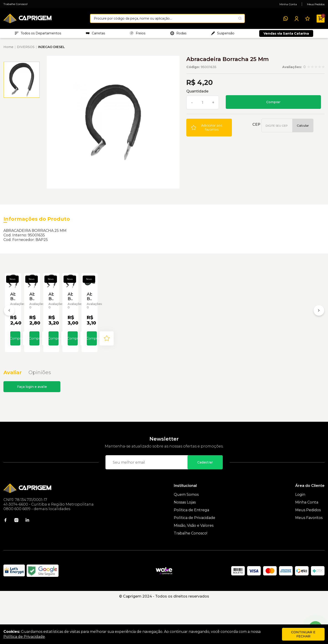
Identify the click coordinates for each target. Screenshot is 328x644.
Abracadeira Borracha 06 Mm (98, 344)
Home (8, 49)
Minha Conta (288, 4)
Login (300, 537)
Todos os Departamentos (38, 34)
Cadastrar (205, 504)
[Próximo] (319, 334)
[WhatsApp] (286, 18)
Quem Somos (186, 537)
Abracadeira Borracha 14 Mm (291, 344)
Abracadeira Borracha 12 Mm (227, 344)
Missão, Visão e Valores (194, 568)
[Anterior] (9, 334)
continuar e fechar (303, 634)
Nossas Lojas (185, 544)
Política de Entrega (191, 552)
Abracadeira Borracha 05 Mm (34, 344)
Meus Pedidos (316, 4)
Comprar (273, 104)
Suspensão (223, 34)
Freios (138, 34)
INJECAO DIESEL (51, 49)
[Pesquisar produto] (240, 18)
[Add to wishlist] (209, 130)
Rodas (178, 34)
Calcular (303, 128)
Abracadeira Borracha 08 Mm (162, 344)
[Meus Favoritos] (307, 18)
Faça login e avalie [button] (32, 429)
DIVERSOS (26, 49)
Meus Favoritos (309, 560)
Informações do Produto (37, 221)
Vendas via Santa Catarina (286, 35)
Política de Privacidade (195, 560)
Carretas (95, 34)
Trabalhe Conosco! (15, 4)
